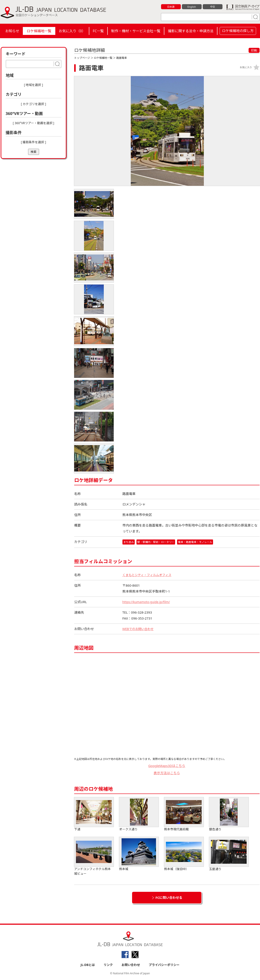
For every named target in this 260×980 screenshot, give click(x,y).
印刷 (254, 50)
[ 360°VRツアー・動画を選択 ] (33, 123)
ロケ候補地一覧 (39, 31)
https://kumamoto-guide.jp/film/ (148, 602)
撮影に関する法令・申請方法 (191, 31)
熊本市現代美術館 (184, 814)
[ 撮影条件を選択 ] (33, 142)
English (192, 7)
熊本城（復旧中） (184, 854)
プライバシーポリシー (164, 965)
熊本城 (139, 854)
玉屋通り (229, 854)
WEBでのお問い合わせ (139, 629)
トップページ (82, 58)
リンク (108, 965)
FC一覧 (98, 31)
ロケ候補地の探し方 (238, 31)
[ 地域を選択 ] (33, 85)
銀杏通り (229, 814)
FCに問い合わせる (169, 898)
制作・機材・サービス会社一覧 (136, 31)
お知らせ (12, 31)
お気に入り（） (72, 31)
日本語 (171, 7)
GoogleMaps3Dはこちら (167, 766)
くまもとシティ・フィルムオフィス (149, 575)
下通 (94, 814)
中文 (213, 7)
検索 (34, 152)
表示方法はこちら (167, 773)
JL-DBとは (88, 965)
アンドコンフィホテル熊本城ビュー (94, 856)
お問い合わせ (131, 965)
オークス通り (139, 814)
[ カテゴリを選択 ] (33, 104)
